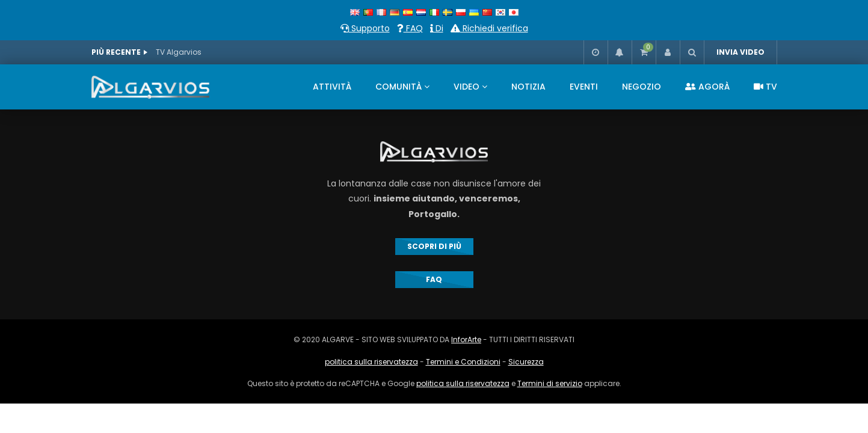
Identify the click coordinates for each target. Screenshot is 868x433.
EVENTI (584, 87)
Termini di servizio (550, 383)
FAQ (410, 28)
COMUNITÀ (399, 87)
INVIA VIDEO (740, 52)
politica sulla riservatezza (371, 362)
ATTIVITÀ (332, 87)
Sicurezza (526, 362)
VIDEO (466, 87)
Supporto (365, 28)
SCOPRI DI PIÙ (434, 246)
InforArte (466, 339)
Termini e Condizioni (463, 362)
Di (437, 28)
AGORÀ (707, 87)
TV (765, 87)
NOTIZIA (528, 87)
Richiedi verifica (489, 28)
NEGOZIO (642, 87)
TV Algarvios (179, 52)
